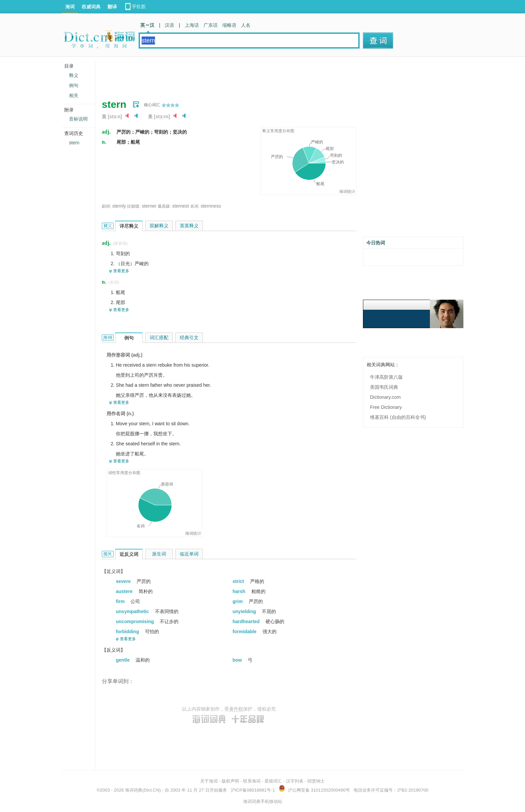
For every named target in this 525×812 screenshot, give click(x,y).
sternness (211, 206)
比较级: (134, 206)
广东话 (211, 25)
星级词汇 (273, 781)
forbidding (128, 632)
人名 (246, 25)
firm (121, 601)
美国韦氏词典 (384, 387)
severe (124, 581)
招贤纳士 (316, 781)
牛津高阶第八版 (386, 377)
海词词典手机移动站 (263, 801)
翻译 (112, 7)
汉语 (169, 25)
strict (239, 581)
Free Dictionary (386, 407)
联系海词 (252, 781)
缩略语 (229, 25)
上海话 (192, 25)
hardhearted (247, 621)
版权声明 (230, 781)
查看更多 (121, 271)
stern (74, 143)
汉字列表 (295, 781)
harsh (240, 591)
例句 (74, 85)
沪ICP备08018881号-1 (253, 790)
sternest (180, 206)
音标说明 (78, 119)
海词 (70, 7)
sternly (119, 206)
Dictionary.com (385, 397)
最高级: (164, 206)
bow (238, 660)
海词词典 (134, 790)
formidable (245, 632)
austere (125, 591)
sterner (149, 206)
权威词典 (91, 7)
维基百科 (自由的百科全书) (398, 417)
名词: (195, 206)
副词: (106, 206)
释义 (74, 75)
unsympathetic (133, 611)
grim (238, 601)
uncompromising (135, 621)
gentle (123, 660)
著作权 (236, 709)
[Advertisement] (224, 75)
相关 (74, 95)
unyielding (245, 611)
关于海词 (209, 781)
